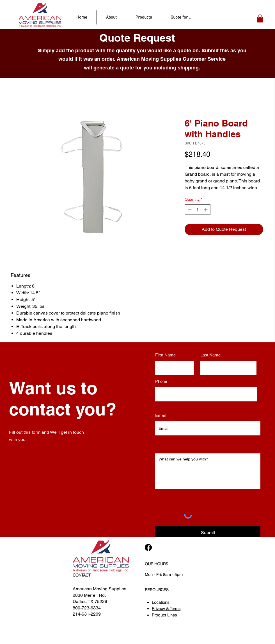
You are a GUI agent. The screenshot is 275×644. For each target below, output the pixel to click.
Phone (161, 381)
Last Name (210, 355)
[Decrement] (189, 210)
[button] (260, 18)
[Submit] (208, 533)
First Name (165, 355)
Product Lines (164, 615)
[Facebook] (148, 547)
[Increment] (206, 210)
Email (160, 415)
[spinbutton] (198, 210)
